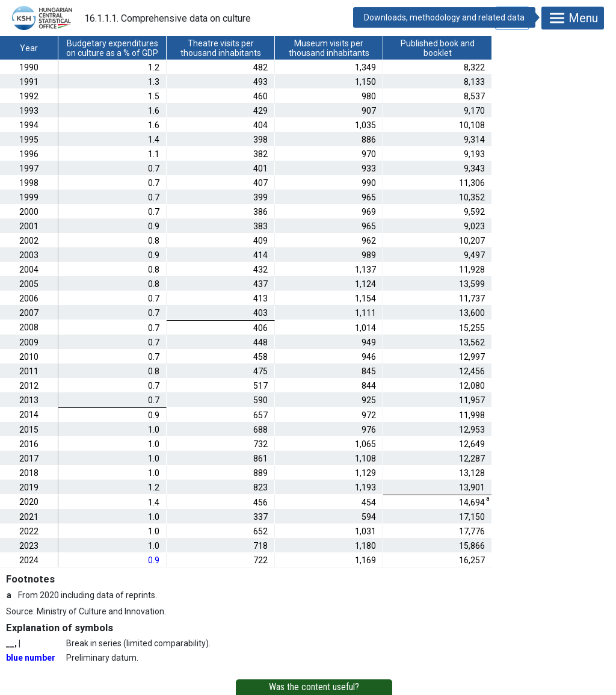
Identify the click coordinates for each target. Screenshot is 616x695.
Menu (573, 18)
